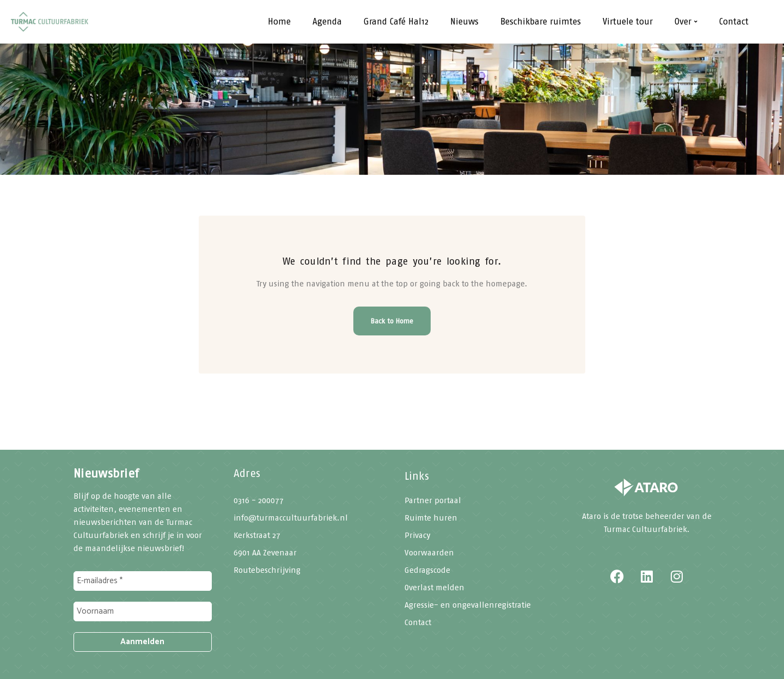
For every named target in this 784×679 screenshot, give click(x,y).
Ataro (592, 516)
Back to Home (392, 321)
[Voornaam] (143, 611)
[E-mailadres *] (143, 581)
